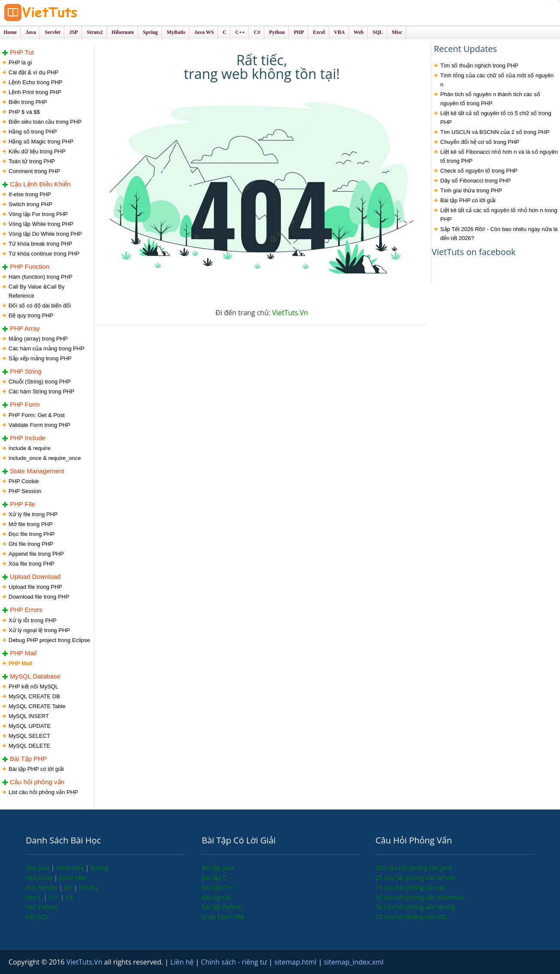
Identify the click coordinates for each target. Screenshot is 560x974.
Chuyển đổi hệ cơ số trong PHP (480, 142)
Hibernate (71, 868)
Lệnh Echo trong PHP (36, 82)
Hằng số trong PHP (33, 132)
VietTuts (73, 13)
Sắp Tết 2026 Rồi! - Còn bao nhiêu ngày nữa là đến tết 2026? (499, 234)
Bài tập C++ (218, 887)
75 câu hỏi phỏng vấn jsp (410, 887)
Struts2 (89, 887)
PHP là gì (20, 62)
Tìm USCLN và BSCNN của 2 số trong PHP (495, 132)
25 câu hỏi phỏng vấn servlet (416, 878)
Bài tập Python (222, 907)
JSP (69, 887)
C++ (54, 897)
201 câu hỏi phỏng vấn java (413, 868)
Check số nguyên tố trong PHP (479, 171)
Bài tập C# (216, 897)
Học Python (42, 907)
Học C (35, 897)
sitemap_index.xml (354, 962)
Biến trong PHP (28, 102)
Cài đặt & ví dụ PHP (33, 72)
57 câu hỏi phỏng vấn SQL (412, 917)
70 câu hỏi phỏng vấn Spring (415, 907)
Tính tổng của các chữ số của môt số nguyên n (497, 80)
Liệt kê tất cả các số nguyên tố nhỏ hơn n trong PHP (499, 215)
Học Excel (40, 878)
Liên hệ (183, 962)
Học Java (38, 868)
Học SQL (38, 917)
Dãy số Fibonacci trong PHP (475, 181)
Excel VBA (72, 878)
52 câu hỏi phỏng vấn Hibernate (420, 897)
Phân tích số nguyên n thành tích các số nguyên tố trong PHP (490, 99)
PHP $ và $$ (24, 112)
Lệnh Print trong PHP (35, 92)
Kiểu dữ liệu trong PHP (37, 151)
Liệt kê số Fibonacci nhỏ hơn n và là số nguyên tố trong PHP (499, 156)
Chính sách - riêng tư (235, 962)
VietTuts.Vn (290, 313)
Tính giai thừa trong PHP (471, 190)
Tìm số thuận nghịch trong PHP (479, 65)
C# (70, 897)
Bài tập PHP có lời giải (468, 200)
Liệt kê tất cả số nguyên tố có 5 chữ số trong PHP (496, 118)
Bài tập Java (218, 868)
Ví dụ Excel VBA (223, 917)
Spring (100, 868)
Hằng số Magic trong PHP (41, 142)
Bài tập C (214, 878)
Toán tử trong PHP (32, 161)
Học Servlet (42, 887)
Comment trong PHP (34, 171)
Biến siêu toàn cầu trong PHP (45, 122)
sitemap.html (296, 962)
